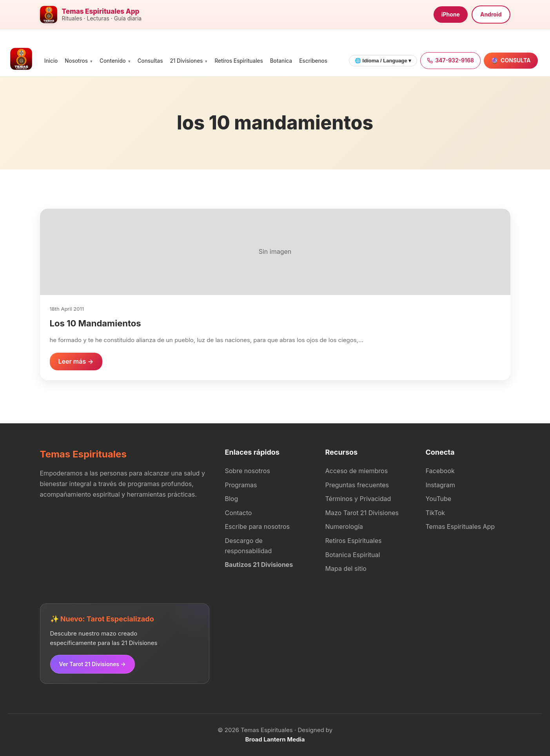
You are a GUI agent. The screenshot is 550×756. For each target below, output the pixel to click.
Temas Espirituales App (460, 526)
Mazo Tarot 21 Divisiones (362, 513)
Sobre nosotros (248, 471)
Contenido (113, 61)
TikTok (436, 513)
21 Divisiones (186, 61)
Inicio (51, 61)
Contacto (239, 513)
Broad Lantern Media (275, 739)
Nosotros (76, 61)
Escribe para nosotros (257, 526)
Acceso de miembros (357, 471)
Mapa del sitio (346, 568)
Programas (241, 485)
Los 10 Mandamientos (95, 323)
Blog (232, 499)
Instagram (440, 485)
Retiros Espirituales (239, 61)
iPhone (451, 14)
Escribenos (313, 61)
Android (491, 14)
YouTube (439, 499)
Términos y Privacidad (358, 499)
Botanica (281, 61)
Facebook (440, 471)
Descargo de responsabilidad (249, 546)
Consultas (150, 61)
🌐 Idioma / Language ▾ (383, 61)
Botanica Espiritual (353, 555)
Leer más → (76, 361)
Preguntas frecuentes (357, 485)
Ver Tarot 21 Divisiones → (93, 664)
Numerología (344, 526)
